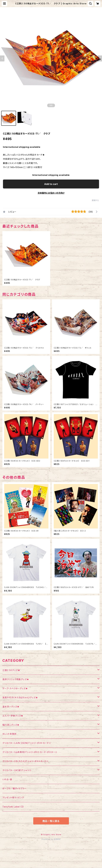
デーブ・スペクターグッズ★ (15, 688)
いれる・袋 (7, 779)
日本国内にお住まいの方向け (51, 193)
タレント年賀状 (9, 734)
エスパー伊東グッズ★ (13, 716)
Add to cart (51, 184)
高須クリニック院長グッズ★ (16, 679)
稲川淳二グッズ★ (11, 725)
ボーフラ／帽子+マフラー (14, 788)
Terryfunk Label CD (13, 807)
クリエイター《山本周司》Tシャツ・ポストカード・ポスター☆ (30, 752)
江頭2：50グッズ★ (11, 670)
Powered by (51, 839)
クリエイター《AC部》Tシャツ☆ (17, 770)
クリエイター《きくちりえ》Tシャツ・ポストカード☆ (25, 761)
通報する (95, 200)
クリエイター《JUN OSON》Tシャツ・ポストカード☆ (27, 743)
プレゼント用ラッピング (13, 798)
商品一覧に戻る (51, 821)
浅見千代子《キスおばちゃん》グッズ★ (20, 697)
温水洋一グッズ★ (11, 707)
